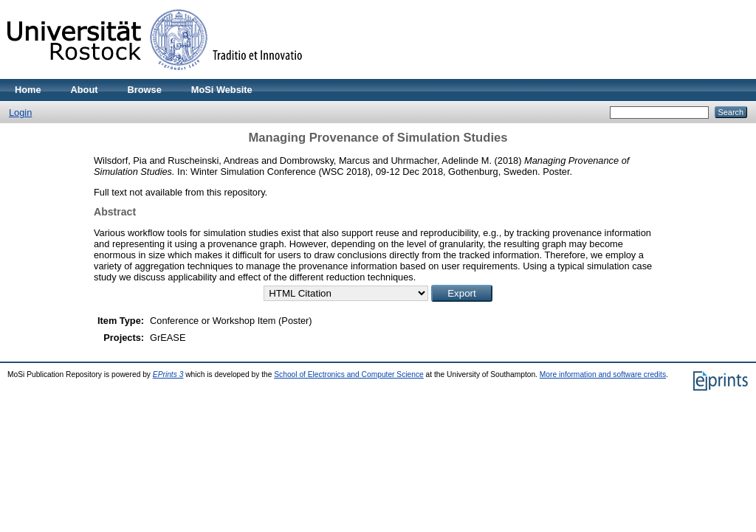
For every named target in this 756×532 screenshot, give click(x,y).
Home (28, 90)
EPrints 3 (168, 374)
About (85, 90)
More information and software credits (603, 374)
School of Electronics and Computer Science (349, 374)
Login (20, 113)
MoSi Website (222, 90)
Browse (145, 90)
